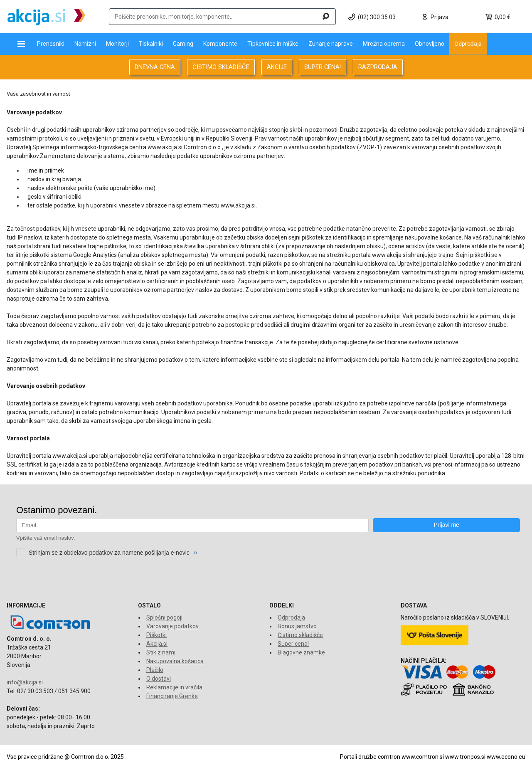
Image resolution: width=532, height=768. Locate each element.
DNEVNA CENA (155, 67)
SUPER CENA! (323, 67)
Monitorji (117, 44)
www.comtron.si (423, 757)
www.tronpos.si (465, 757)
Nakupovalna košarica (175, 661)
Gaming (183, 44)
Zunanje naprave (331, 44)
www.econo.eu (506, 757)
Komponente (220, 44)
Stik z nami (161, 652)
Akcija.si (157, 644)
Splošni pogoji (164, 617)
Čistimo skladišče (300, 635)
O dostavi (159, 679)
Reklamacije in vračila (174, 687)
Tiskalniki (151, 44)
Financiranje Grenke (172, 696)
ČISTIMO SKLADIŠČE (221, 67)
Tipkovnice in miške (273, 44)
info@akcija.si (25, 682)
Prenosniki (51, 44)
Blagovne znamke (301, 652)
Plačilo (155, 670)
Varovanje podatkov (172, 626)
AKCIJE (277, 67)
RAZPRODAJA (378, 67)
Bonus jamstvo (297, 626)
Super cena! (293, 644)
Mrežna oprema (384, 44)
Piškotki (156, 635)
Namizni (85, 44)
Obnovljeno (430, 44)
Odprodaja (468, 44)
